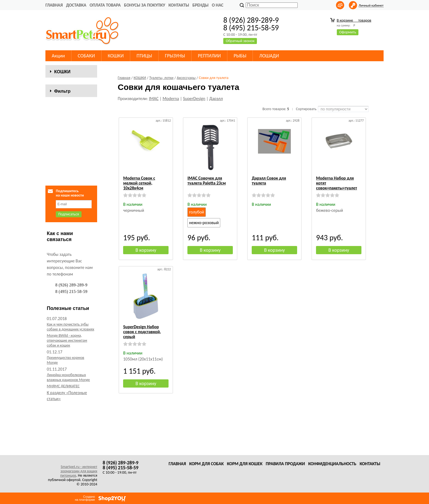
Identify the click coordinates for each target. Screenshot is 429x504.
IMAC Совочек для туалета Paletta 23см (207, 181)
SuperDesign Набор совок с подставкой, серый (142, 332)
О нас (218, 5)
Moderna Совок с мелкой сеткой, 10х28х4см (139, 183)
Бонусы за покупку (144, 5)
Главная (54, 5)
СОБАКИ (86, 56)
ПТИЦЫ (144, 56)
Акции (58, 56)
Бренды (200, 5)
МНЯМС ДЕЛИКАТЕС (63, 435)
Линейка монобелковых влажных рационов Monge (68, 426)
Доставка (76, 5)
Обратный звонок (240, 41)
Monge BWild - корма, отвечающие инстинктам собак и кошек (67, 389)
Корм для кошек (245, 464)
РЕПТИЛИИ (209, 56)
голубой (197, 212)
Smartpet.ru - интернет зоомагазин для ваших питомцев (79, 471)
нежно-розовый (204, 223)
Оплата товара (105, 5)
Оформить (348, 32)
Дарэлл (216, 99)
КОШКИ (116, 56)
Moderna (171, 99)
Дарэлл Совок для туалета (269, 181)
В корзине (354, 20)
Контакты (179, 5)
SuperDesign (194, 99)
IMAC (154, 99)
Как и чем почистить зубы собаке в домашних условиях (70, 375)
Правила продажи (285, 464)
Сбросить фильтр (71, 215)
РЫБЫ (240, 56)
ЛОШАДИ (269, 56)
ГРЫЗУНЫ (175, 56)
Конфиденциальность (332, 464)
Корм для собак (207, 464)
